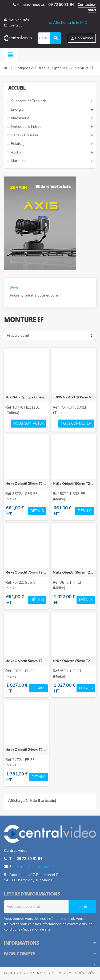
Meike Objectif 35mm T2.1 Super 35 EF (26, 484)
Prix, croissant (18, 336)
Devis (14, 287)
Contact (13, 25)
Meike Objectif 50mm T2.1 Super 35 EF (74, 484)
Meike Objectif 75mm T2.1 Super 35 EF (26, 572)
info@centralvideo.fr (38, 867)
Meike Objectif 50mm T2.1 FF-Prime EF (26, 661)
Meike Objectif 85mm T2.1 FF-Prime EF (74, 661)
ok (82, 907)
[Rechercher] (49, 38)
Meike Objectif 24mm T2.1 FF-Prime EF (26, 750)
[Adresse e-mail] (36, 907)
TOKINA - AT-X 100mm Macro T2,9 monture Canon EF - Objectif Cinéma (74, 397)
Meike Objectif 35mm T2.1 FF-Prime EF (74, 572)
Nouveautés (17, 20)
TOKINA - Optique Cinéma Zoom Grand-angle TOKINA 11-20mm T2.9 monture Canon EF (26, 397)
